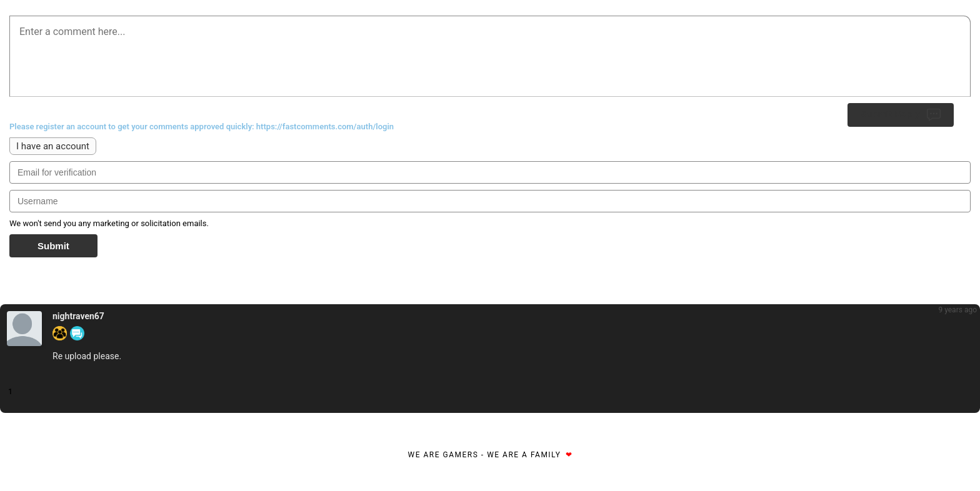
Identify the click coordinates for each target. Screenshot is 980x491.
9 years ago (957, 310)
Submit (53, 246)
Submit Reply (901, 115)
